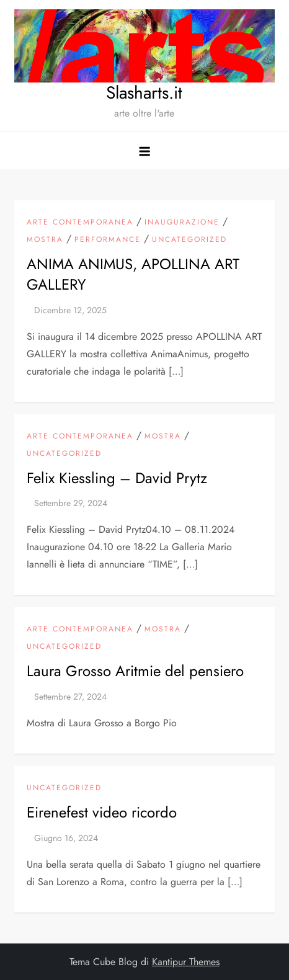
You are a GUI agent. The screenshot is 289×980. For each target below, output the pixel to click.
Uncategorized (189, 240)
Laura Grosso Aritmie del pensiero (135, 671)
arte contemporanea (80, 223)
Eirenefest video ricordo (102, 812)
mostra (45, 240)
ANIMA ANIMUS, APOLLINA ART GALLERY (133, 274)
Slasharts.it (144, 93)
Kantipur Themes (186, 962)
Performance (108, 240)
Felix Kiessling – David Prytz (117, 478)
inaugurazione (182, 223)
